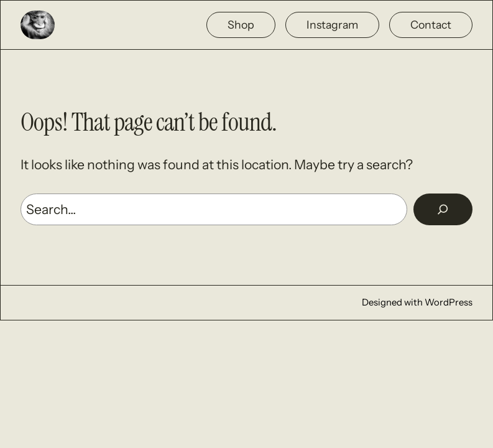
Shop (241, 25)
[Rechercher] (443, 209)
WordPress (449, 302)
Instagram (332, 25)
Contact (431, 25)
